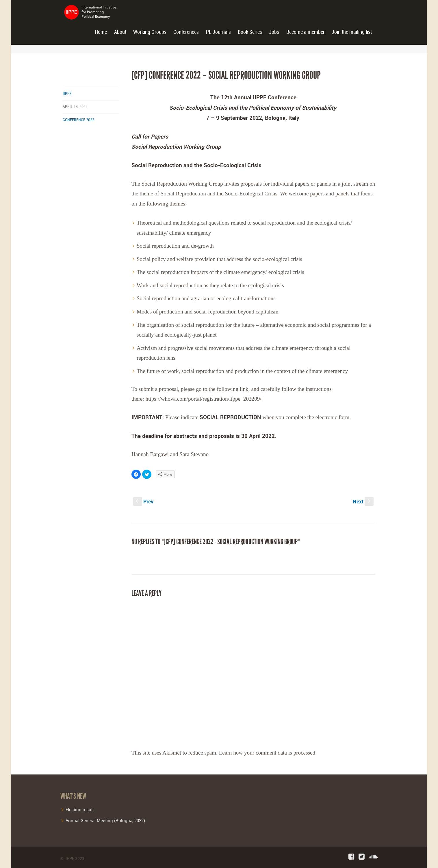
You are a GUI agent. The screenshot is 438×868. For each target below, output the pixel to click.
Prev (143, 501)
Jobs (274, 32)
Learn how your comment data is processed (267, 753)
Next (363, 501)
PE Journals (218, 32)
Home (101, 32)
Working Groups (150, 32)
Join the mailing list (352, 32)
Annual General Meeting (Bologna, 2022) (105, 820)
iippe (67, 94)
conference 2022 (78, 120)
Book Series (250, 32)
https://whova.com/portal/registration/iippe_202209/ (203, 399)
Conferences (186, 32)
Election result (80, 809)
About (120, 32)
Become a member (306, 32)
